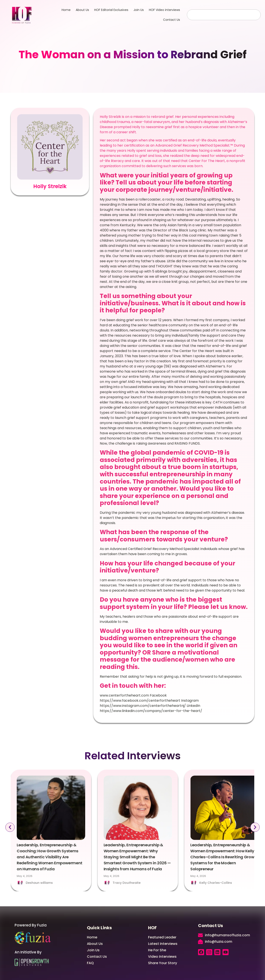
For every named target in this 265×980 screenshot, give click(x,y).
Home (66, 10)
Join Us (139, 10)
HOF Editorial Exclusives (111, 10)
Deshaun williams (39, 883)
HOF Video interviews (164, 10)
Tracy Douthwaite (127, 883)
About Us (82, 10)
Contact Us (172, 20)
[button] (9, 827)
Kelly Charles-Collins (216, 883)
